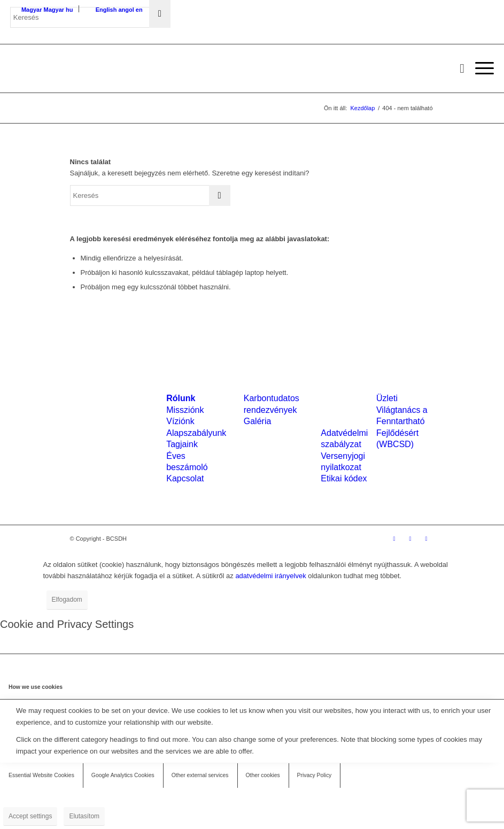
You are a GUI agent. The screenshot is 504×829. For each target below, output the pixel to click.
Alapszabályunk (196, 433)
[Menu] (479, 68)
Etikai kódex (344, 478)
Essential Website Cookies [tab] (41, 775)
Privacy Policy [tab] (315, 775)
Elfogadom (67, 600)
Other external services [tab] (200, 775)
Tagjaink (182, 444)
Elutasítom (84, 816)
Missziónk (185, 410)
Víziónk (180, 421)
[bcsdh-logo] (90, 68)
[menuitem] (457, 68)
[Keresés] (457, 68)
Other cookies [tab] (263, 775)
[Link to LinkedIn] (410, 539)
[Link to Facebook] (394, 539)
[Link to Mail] (427, 539)
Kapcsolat (185, 478)
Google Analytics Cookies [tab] (123, 775)
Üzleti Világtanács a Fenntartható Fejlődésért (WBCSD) (402, 421)
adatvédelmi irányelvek (270, 576)
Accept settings (30, 816)
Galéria (258, 421)
